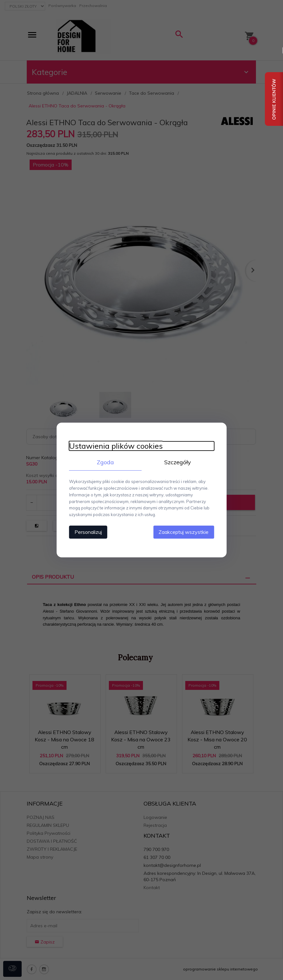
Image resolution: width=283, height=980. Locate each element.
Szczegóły (178, 462)
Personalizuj (88, 532)
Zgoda (105, 462)
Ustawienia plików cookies (115, 446)
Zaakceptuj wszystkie (184, 532)
